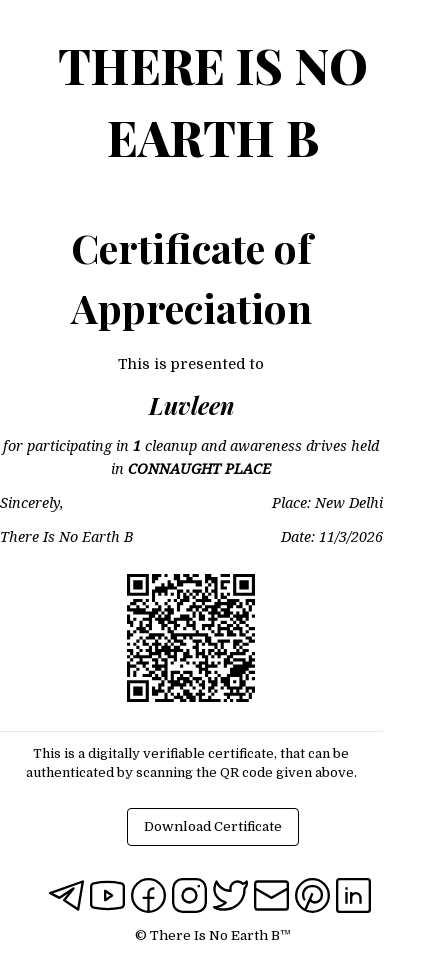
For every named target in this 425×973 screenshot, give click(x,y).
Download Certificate (213, 826)
